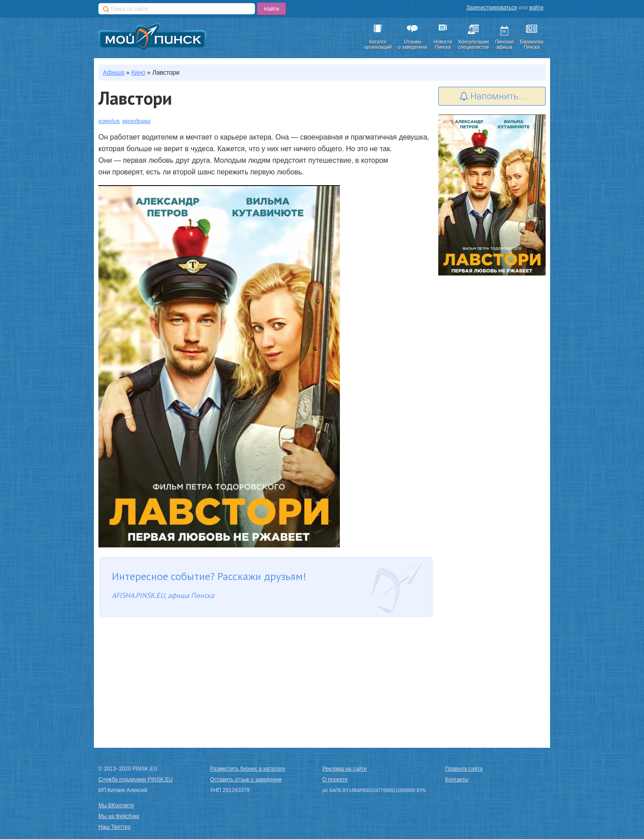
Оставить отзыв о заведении (246, 780)
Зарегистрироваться (492, 8)
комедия (109, 121)
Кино (138, 72)
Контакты (457, 780)
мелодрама (137, 121)
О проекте (335, 780)
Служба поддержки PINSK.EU (136, 780)
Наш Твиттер (114, 827)
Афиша (114, 72)
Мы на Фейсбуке (119, 816)
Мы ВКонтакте (116, 805)
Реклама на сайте (345, 769)
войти (536, 8)
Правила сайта (464, 769)
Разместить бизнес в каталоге (248, 769)
